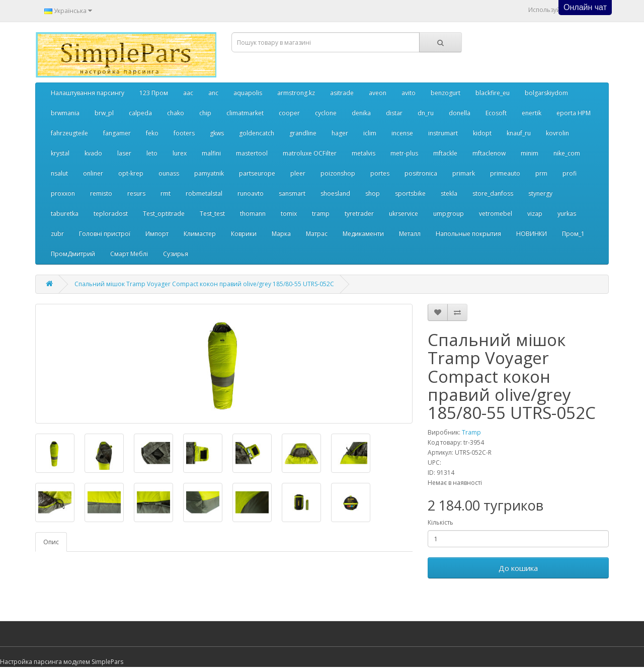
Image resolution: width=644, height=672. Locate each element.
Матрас (317, 234)
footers (184, 133)
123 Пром (154, 93)
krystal (60, 153)
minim (530, 153)
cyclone (326, 113)
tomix (289, 214)
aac (188, 93)
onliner (93, 173)
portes (380, 173)
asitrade (342, 93)
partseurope (257, 173)
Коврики (244, 234)
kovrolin (557, 133)
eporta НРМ (574, 113)
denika (361, 113)
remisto (101, 193)
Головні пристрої (105, 234)
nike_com (567, 153)
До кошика (518, 568)
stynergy (540, 193)
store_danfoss (493, 193)
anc (213, 93)
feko (152, 133)
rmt (166, 193)
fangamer (117, 133)
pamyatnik (209, 173)
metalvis (364, 153)
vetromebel (496, 214)
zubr (57, 234)
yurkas (567, 214)
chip (205, 113)
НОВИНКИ (532, 234)
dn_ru (426, 113)
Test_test (212, 214)
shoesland (335, 193)
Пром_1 (573, 234)
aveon (378, 93)
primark (464, 173)
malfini (211, 153)
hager (340, 133)
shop (373, 193)
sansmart (292, 193)
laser (124, 153)
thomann (253, 214)
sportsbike (410, 193)
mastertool (252, 153)
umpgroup (449, 214)
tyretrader (359, 214)
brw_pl (104, 113)
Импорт (157, 234)
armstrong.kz (296, 93)
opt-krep (131, 173)
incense (402, 133)
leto (152, 153)
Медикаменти (363, 234)
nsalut (59, 173)
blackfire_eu (493, 93)
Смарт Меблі (129, 254)
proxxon (63, 193)
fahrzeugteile (69, 133)
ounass (169, 173)
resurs (136, 193)
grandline (303, 133)
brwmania (65, 113)
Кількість (440, 522)
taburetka (65, 214)
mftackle (445, 153)
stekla (449, 193)
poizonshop (338, 173)
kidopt (482, 133)
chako (176, 113)
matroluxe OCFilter (310, 153)
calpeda (140, 113)
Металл (410, 234)
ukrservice (404, 214)
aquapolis (248, 93)
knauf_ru (519, 133)
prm (541, 173)
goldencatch (257, 133)
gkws (217, 133)
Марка (281, 234)
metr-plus (404, 153)
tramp (321, 214)
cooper (289, 113)
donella (460, 113)
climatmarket (245, 113)
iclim (370, 133)
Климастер (200, 234)
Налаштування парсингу (88, 93)
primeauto (505, 173)
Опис (51, 542)
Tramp (471, 432)
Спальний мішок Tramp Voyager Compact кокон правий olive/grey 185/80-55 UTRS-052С (204, 284)
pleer (298, 173)
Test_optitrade (164, 214)
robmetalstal (204, 193)
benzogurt (446, 93)
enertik (532, 113)
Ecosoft (496, 113)
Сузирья (176, 254)
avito (409, 93)
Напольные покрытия (468, 234)
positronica (421, 173)
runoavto (251, 193)
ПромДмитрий (73, 254)
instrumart (443, 133)
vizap (535, 214)
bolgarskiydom (546, 93)
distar (394, 113)
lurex (180, 153)
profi (570, 173)
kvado (93, 153)
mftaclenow (489, 153)
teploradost (111, 214)
